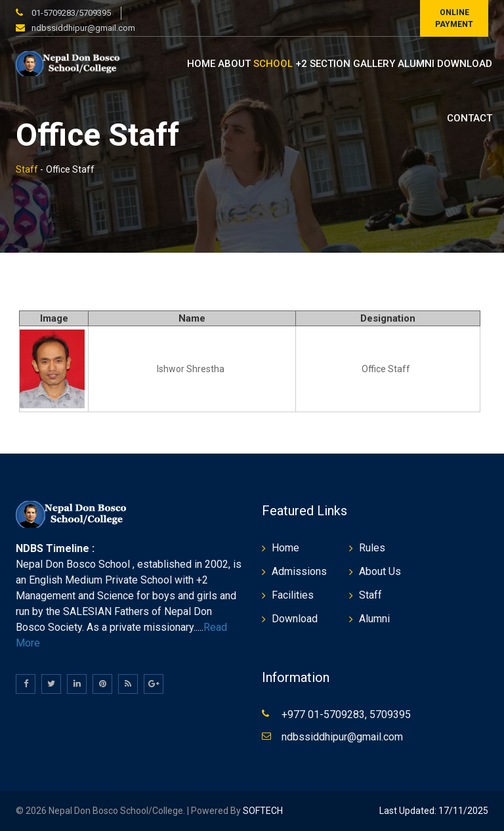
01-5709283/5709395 (70, 13)
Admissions (299, 571)
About (234, 64)
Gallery (374, 64)
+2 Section (323, 64)
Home (201, 64)
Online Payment (454, 18)
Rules (372, 548)
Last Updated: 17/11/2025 (434, 811)
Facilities (293, 595)
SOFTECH (262, 811)
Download (465, 64)
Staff (27, 169)
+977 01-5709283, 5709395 (346, 714)
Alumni (416, 64)
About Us (380, 571)
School (273, 64)
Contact (470, 118)
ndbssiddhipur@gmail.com (83, 28)
